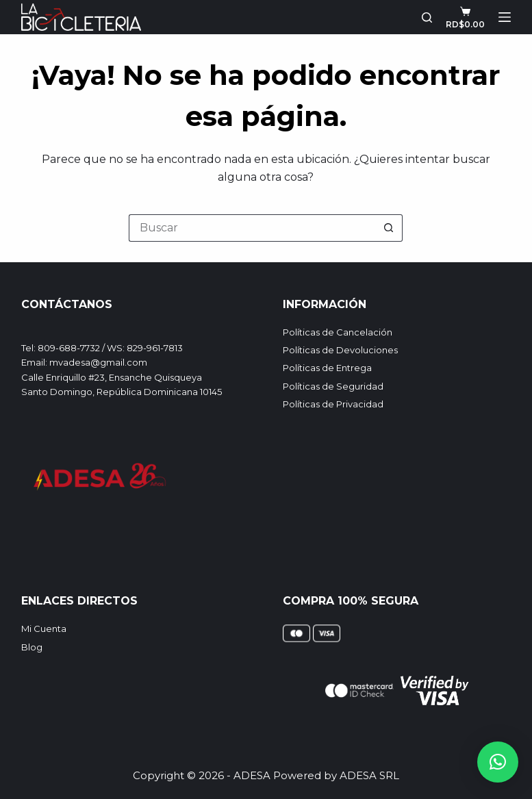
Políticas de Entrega (327, 368)
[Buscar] (427, 17)
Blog (32, 647)
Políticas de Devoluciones (340, 350)
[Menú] (505, 17)
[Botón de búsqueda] (389, 228)
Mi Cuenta (44, 629)
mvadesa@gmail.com (98, 362)
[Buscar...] (252, 228)
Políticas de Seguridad (333, 386)
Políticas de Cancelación (338, 332)
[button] (498, 762)
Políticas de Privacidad (333, 404)
